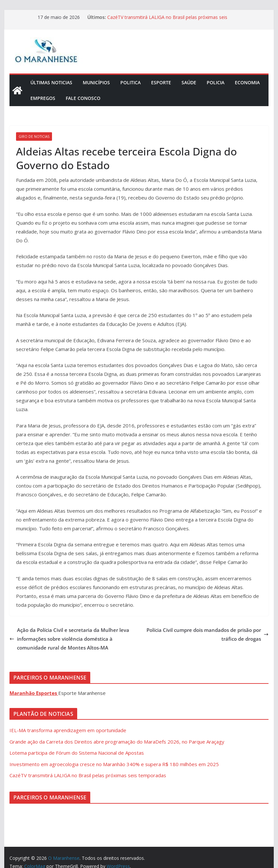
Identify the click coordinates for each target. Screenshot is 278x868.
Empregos (43, 98)
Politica (130, 82)
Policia (216, 82)
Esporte (161, 82)
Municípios (96, 82)
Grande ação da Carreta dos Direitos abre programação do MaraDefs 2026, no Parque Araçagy (117, 742)
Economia (247, 82)
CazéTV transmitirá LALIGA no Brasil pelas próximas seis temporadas (88, 775)
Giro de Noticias (34, 137)
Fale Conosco (83, 98)
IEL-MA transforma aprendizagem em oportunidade (68, 730)
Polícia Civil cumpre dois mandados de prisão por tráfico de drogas (208, 634)
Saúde (189, 82)
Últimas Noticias (51, 82)
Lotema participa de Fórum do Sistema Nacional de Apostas (77, 753)
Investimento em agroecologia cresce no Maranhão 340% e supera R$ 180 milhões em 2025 (114, 764)
